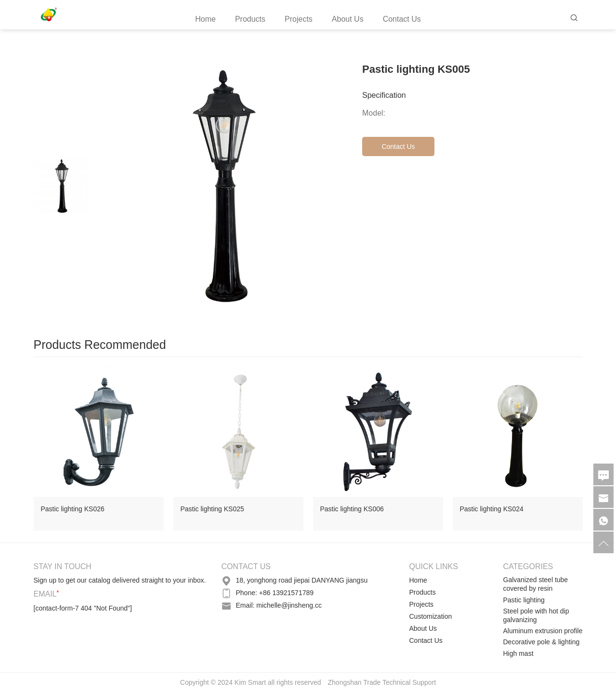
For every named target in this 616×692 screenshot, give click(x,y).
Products (250, 19)
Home (205, 19)
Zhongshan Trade (354, 682)
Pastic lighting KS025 (212, 509)
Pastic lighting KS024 (492, 509)
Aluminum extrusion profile (543, 631)
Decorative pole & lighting (542, 642)
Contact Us (402, 19)
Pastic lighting (524, 600)
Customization (431, 616)
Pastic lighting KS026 (73, 509)
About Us (348, 19)
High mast (518, 653)
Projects (299, 19)
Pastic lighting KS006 (352, 509)
